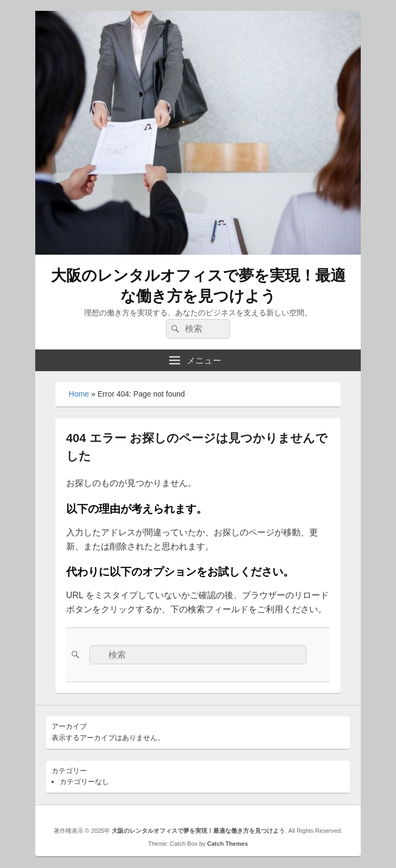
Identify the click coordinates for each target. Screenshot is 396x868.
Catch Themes (228, 844)
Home (79, 394)
